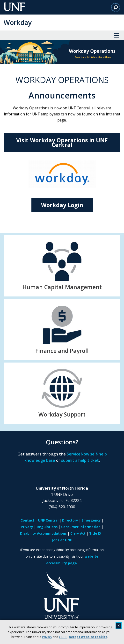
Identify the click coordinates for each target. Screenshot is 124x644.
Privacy (47, 637)
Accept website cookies (88, 637)
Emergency (91, 520)
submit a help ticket (80, 460)
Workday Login (62, 205)
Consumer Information (81, 527)
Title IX (95, 533)
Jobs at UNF (62, 540)
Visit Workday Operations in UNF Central (62, 142)
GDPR (63, 637)
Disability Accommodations (43, 533)
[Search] (116, 7)
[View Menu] (117, 35)
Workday (18, 22)
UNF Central (48, 520)
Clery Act (78, 533)
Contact (27, 520)
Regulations (47, 527)
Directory (70, 520)
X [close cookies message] (119, 626)
